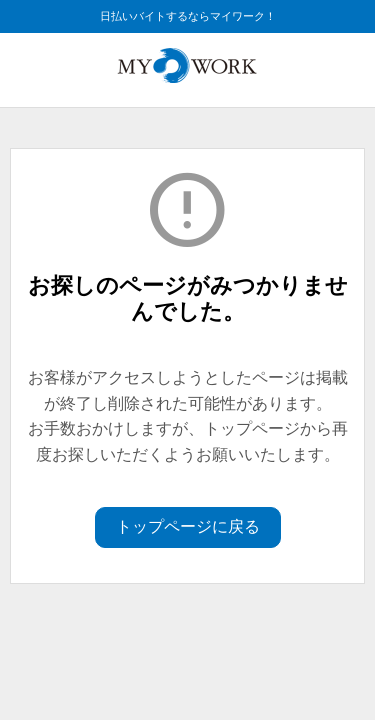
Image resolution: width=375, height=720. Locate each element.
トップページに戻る (188, 526)
